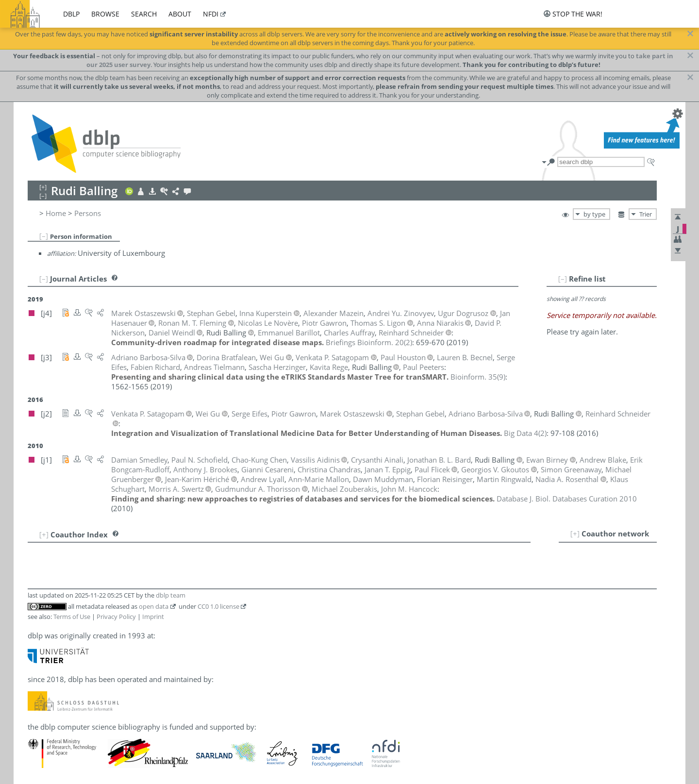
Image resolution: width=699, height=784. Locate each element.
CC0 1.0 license (218, 606)
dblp (71, 14)
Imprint (153, 617)
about (180, 14)
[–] (44, 236)
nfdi (211, 14)
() (369, 342)
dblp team (171, 595)
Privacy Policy (116, 617)
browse (105, 14)
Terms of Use (72, 617)
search (144, 14)
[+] (575, 534)
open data (154, 606)
